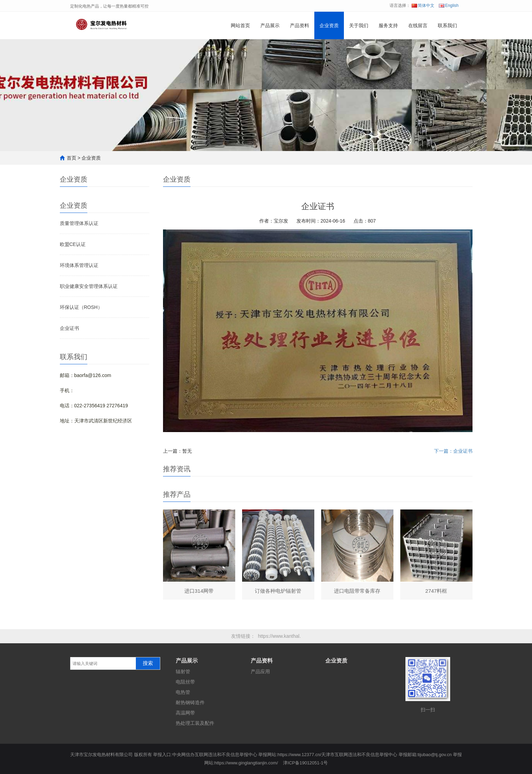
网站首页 (240, 25)
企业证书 (69, 328)
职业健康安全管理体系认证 (89, 286)
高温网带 (185, 713)
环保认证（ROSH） (81, 307)
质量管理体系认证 (79, 223)
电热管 (183, 692)
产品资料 (300, 25)
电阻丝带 (185, 682)
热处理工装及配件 (195, 723)
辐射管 (183, 671)
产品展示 (270, 25)
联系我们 (447, 25)
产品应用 (260, 671)
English (449, 6)
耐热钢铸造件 (190, 702)
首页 (72, 158)
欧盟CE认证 (73, 244)
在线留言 (418, 25)
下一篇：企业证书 (453, 451)
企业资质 (329, 25)
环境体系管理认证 (79, 265)
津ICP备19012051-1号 (305, 763)
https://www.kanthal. (279, 636)
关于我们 (359, 25)
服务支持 (388, 25)
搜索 (148, 663)
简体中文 (423, 6)
